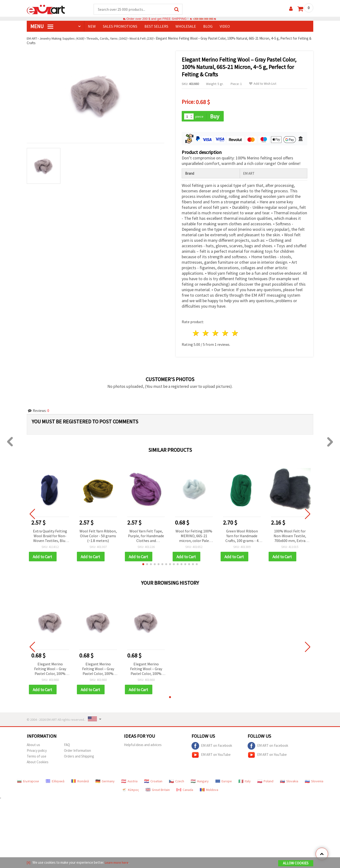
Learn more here (118, 863)
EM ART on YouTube (211, 755)
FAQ (67, 744)
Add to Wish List (263, 84)
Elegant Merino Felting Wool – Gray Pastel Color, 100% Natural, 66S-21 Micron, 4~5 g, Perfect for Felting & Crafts (50, 668)
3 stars (216, 332)
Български (28, 781)
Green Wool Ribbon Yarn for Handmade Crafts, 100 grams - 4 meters (242, 535)
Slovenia (314, 781)
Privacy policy (37, 750)
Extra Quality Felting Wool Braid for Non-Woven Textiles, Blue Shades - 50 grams (50, 535)
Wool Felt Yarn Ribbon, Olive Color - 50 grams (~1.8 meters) (98, 535)
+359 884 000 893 (203, 19)
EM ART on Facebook (212, 746)
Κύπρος (130, 789)
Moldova (209, 789)
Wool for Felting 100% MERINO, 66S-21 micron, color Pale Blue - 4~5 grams (194, 535)
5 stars (235, 332)
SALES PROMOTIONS (120, 26)
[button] (143, 563)
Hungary (200, 781)
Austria (129, 781)
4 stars (225, 332)
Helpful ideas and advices (143, 744)
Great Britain (158, 789)
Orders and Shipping (79, 756)
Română (80, 781)
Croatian (153, 781)
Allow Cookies (296, 864)
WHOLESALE (186, 26)
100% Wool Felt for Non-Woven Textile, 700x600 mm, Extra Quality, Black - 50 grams (290, 535)
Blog (208, 26)
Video (225, 26)
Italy (245, 781)
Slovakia (289, 781)
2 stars (206, 332)
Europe (224, 781)
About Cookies (38, 762)
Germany (105, 781)
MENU (42, 26)
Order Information (77, 750)
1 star (196, 332)
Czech (177, 781)
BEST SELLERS (156, 26)
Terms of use (37, 756)
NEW (92, 26)
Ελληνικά (55, 781)
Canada (185, 789)
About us (33, 744)
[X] (29, 863)
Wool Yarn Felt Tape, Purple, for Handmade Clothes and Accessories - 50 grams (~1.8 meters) (146, 535)
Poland (265, 781)
